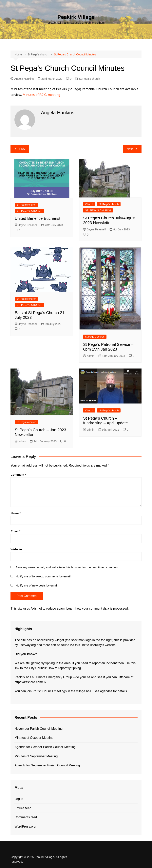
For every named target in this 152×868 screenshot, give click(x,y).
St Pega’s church (89, 79)
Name (16, 513)
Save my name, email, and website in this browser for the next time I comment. (67, 567)
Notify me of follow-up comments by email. (44, 576)
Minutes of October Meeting (34, 738)
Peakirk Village (76, 17)
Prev (20, 149)
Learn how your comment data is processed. (97, 608)
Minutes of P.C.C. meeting (41, 95)
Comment (18, 475)
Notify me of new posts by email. (37, 585)
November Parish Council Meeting (38, 729)
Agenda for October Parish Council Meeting (45, 747)
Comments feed (26, 817)
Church (89, 204)
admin (89, 356)
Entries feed (23, 808)
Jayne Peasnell (26, 225)
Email (15, 531)
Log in (19, 799)
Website (16, 549)
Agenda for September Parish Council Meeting (47, 765)
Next (132, 149)
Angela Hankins (22, 79)
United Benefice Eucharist (37, 218)
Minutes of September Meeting (36, 756)
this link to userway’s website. (96, 645)
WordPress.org (25, 826)
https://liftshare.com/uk (30, 682)
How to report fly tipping (64, 668)
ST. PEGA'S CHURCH (29, 211)
